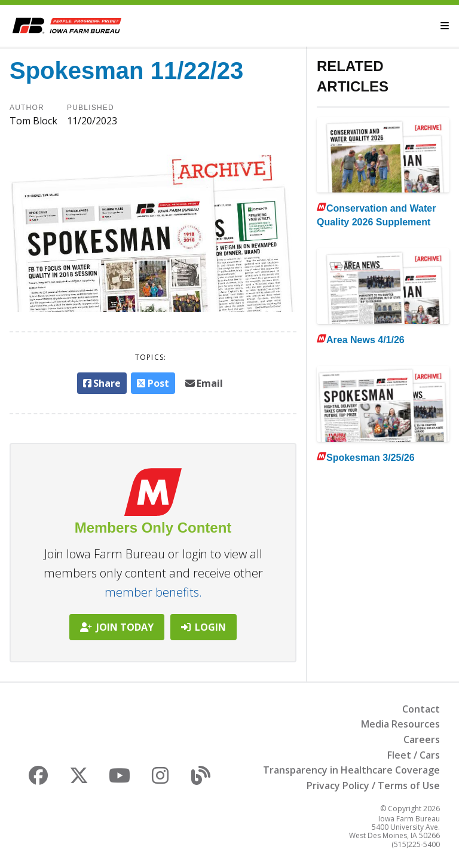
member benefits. (153, 592)
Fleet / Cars (414, 755)
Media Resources (400, 724)
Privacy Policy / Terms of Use (373, 786)
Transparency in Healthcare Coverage (351, 770)
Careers (422, 739)
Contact (421, 709)
